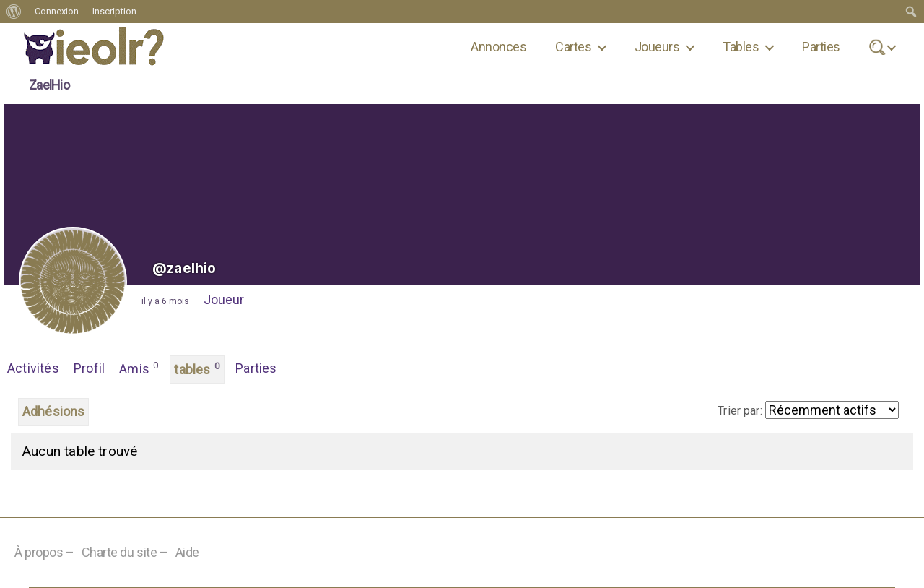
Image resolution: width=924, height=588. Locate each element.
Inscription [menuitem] (114, 11)
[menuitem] (14, 12)
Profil (89, 368)
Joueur (224, 299)
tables (197, 368)
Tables (741, 47)
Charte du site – (125, 552)
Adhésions (53, 411)
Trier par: (740, 411)
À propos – (44, 552)
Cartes (573, 47)
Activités (33, 368)
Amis (139, 368)
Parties (821, 47)
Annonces (498, 47)
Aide (187, 552)
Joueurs (657, 47)
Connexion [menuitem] (57, 11)
